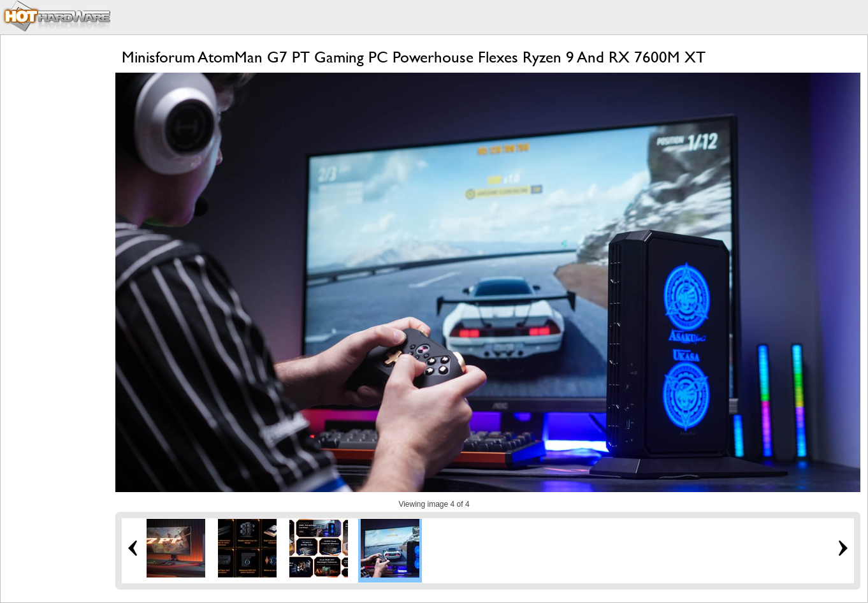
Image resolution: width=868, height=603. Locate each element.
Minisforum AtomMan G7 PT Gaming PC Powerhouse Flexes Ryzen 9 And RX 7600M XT (414, 57)
